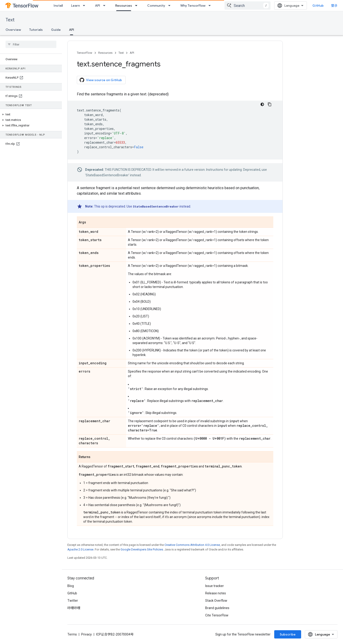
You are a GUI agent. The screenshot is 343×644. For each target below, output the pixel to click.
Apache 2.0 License (80, 549)
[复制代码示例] (270, 104)
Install (58, 6)
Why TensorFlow (193, 6)
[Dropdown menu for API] (106, 6)
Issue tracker (215, 586)
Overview (13, 30)
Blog (71, 586)
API (98, 6)
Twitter (73, 601)
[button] (30, 114)
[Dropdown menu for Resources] (138, 6)
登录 (334, 6)
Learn (75, 6)
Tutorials (36, 30)
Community (156, 6)
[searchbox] (31, 44)
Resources (105, 53)
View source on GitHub (101, 80)
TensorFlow (85, 53)
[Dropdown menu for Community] (171, 6)
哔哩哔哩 (74, 608)
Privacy (86, 634)
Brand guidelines (217, 608)
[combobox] (248, 6)
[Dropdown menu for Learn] (85, 6)
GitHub (318, 6)
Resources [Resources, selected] (124, 6)
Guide (56, 30)
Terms (72, 634)
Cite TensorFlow (217, 615)
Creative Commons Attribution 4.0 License (192, 545)
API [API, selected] (72, 30)
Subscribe (288, 634)
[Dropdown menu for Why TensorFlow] (211, 6)
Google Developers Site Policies (142, 549)
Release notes (216, 593)
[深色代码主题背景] (262, 104)
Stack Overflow (216, 601)
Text (10, 20)
